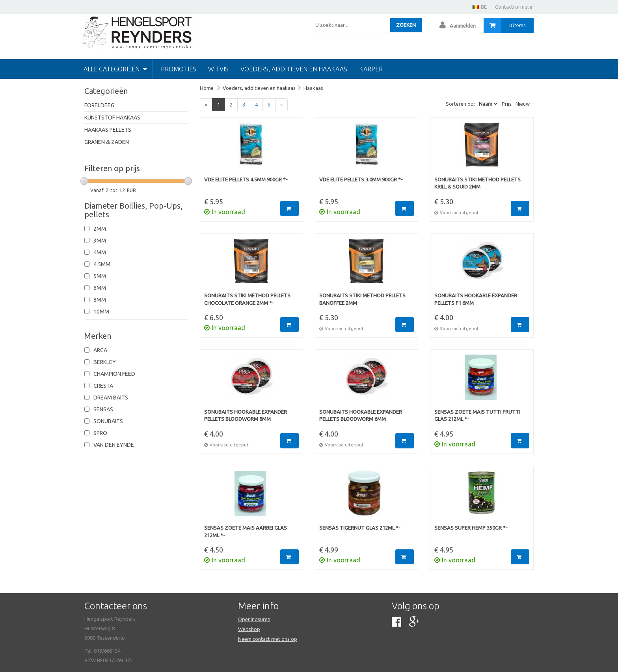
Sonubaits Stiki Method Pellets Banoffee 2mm (362, 299)
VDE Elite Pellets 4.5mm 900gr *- (246, 179)
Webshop (249, 629)
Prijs (507, 104)
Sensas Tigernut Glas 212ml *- (360, 528)
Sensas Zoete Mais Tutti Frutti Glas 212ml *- (477, 415)
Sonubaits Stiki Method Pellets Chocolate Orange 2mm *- (247, 299)
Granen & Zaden (107, 142)
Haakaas (313, 88)
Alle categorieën (115, 69)
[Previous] (206, 105)
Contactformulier (515, 7)
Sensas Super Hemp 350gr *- (471, 528)
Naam (486, 104)
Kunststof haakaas (112, 118)
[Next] (281, 105)
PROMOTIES (179, 69)
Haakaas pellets (108, 130)
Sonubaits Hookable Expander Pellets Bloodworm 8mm (246, 415)
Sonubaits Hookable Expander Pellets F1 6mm (476, 299)
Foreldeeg (99, 105)
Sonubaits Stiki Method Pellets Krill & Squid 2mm (477, 183)
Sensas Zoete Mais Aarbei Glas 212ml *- (246, 531)
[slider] (84, 181)
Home (207, 88)
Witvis (218, 69)
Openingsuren (254, 619)
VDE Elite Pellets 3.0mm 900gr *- (361, 179)
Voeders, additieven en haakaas (294, 69)
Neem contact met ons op (268, 639)
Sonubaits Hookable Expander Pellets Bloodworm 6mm (361, 415)
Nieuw (523, 104)
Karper (371, 69)
